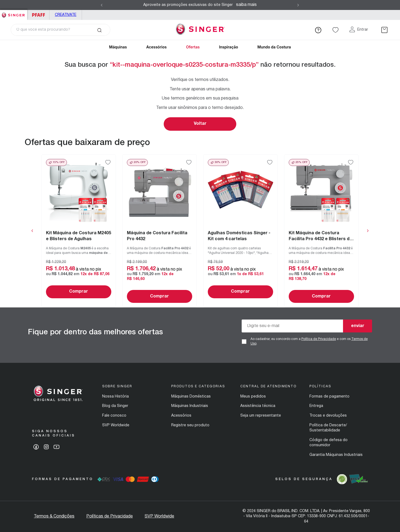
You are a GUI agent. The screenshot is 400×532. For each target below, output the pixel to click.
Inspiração (229, 47)
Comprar (78, 292)
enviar (358, 326)
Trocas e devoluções (328, 416)
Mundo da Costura (274, 47)
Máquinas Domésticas (191, 397)
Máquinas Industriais (190, 406)
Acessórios (156, 47)
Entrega (316, 406)
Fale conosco (114, 416)
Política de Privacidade (319, 339)
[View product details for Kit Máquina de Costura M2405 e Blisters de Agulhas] (79, 231)
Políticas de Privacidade (110, 516)
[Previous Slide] (102, 5)
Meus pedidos (253, 397)
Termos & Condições (54, 516)
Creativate (66, 15)
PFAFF (38, 15)
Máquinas (118, 47)
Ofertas (193, 47)
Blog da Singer (115, 406)
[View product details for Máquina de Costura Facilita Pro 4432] (160, 231)
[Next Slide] (298, 5)
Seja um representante (261, 416)
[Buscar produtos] (99, 30)
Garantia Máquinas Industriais (336, 455)
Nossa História (115, 397)
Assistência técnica (258, 406)
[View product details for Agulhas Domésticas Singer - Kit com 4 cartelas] (240, 231)
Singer (14, 13)
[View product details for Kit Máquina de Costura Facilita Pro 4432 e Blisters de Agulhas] (321, 231)
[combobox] (60, 30)
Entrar (363, 30)
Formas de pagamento (329, 397)
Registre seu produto (190, 425)
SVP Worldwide (116, 425)
